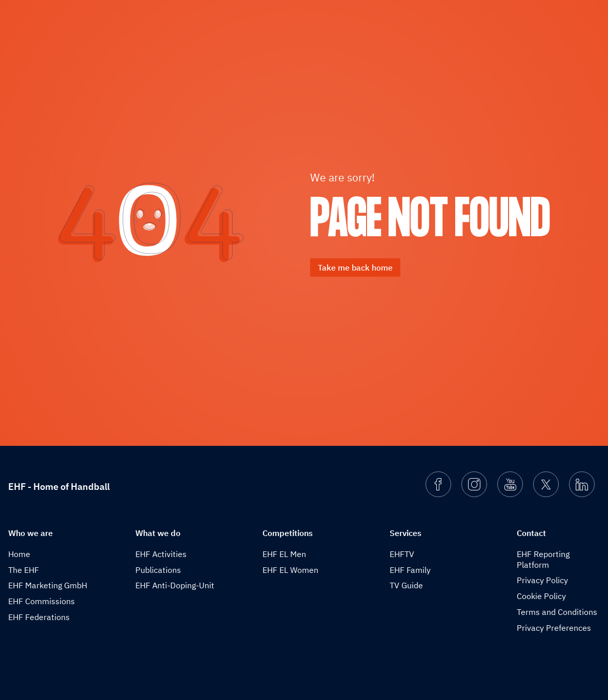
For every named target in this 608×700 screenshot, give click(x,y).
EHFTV (402, 554)
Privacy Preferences (554, 628)
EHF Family (410, 570)
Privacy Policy (542, 580)
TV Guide (406, 585)
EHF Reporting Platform (543, 559)
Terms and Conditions (557, 612)
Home (19, 554)
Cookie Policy (541, 596)
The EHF (24, 570)
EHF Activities (161, 554)
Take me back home (355, 267)
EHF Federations (39, 617)
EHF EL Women (290, 570)
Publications (158, 570)
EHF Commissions (42, 601)
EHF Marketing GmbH (48, 585)
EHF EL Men (284, 554)
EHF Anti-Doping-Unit (175, 585)
